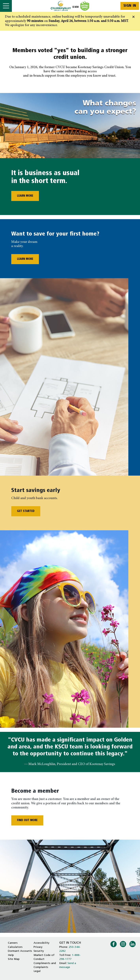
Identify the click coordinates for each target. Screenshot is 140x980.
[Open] (6, 6)
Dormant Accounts (20, 951)
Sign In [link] (130, 6)
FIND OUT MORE (27, 820)
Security (39, 951)
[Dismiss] (133, 17)
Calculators (15, 947)
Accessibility (41, 943)
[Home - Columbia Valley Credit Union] (70, 6)
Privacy (38, 947)
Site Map (14, 959)
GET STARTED (26, 511)
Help (11, 955)
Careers (13, 943)
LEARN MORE (22, 196)
